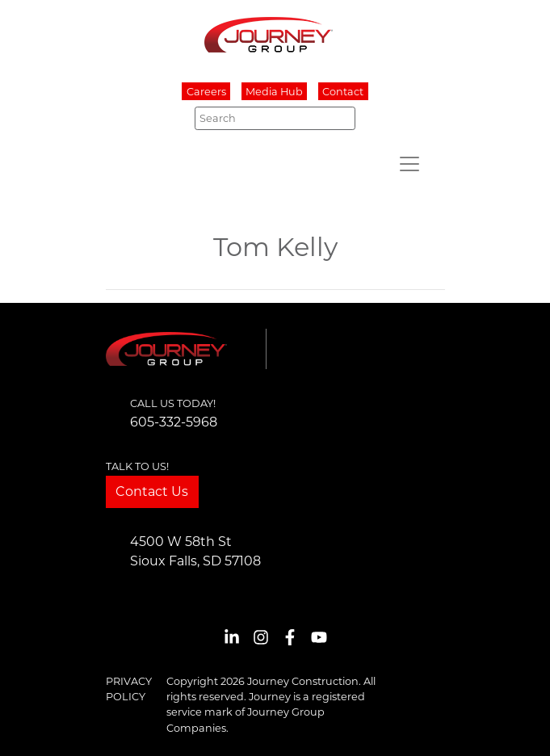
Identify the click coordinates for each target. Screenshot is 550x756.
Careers (206, 92)
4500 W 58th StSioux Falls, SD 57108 (195, 551)
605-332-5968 (174, 422)
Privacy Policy (129, 689)
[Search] (275, 118)
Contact (343, 92)
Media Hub (274, 92)
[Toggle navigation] (409, 164)
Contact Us (152, 491)
